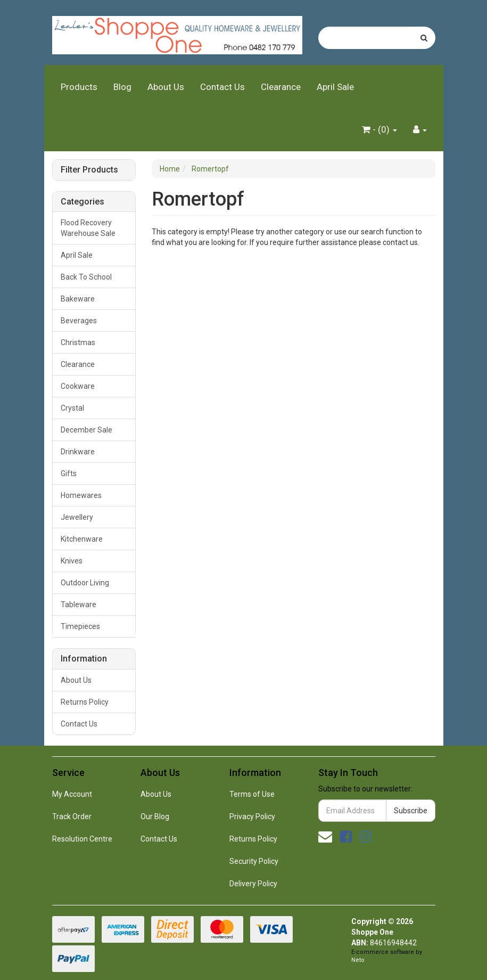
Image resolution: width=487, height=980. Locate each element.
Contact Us (222, 87)
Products (79, 87)
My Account (72, 794)
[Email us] (325, 837)
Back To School (86, 277)
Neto (358, 960)
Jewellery (77, 517)
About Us (166, 87)
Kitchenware (82, 539)
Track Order (72, 816)
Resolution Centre (82, 839)
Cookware (78, 386)
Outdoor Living (85, 583)
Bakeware (78, 299)
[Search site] (424, 38)
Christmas (78, 342)
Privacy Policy (252, 816)
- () (379, 129)
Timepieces (80, 626)
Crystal (72, 408)
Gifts (69, 473)
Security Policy (254, 861)
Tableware (79, 605)
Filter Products (89, 170)
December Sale (86, 430)
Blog (122, 87)
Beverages (79, 321)
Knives (72, 561)
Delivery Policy (253, 884)
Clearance (281, 87)
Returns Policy (85, 702)
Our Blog (155, 816)
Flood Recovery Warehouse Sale (88, 228)
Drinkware (78, 452)
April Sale (335, 87)
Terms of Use (252, 794)
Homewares (81, 495)
